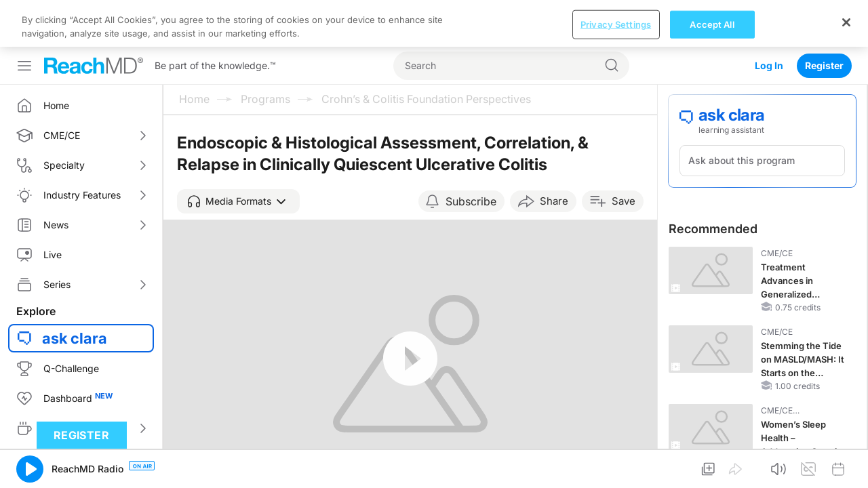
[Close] (846, 472)
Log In (769, 19)
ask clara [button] (75, 291)
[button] (238, 155)
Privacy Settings (616, 474)
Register (824, 19)
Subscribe (471, 155)
